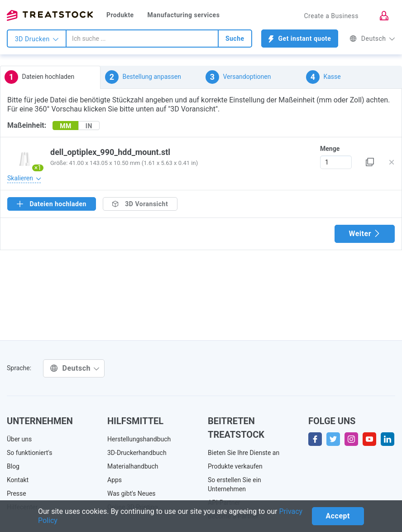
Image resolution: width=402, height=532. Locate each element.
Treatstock (50, 15)
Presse (17, 493)
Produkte (120, 15)
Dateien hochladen (39, 77)
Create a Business (331, 16)
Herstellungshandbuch (139, 439)
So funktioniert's (30, 453)
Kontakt (18, 480)
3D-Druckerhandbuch (137, 453)
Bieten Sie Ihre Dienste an (244, 453)
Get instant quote (300, 39)
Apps (115, 480)
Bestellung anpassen (143, 77)
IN (89, 126)
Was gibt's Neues (132, 493)
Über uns (19, 439)
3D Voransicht (140, 204)
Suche (235, 39)
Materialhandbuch (133, 466)
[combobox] (142, 39)
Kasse (323, 77)
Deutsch (372, 39)
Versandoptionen (238, 77)
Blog (13, 466)
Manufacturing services (184, 15)
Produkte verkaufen (235, 466)
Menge (330, 149)
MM (66, 126)
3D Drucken (37, 39)
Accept (338, 516)
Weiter (365, 234)
